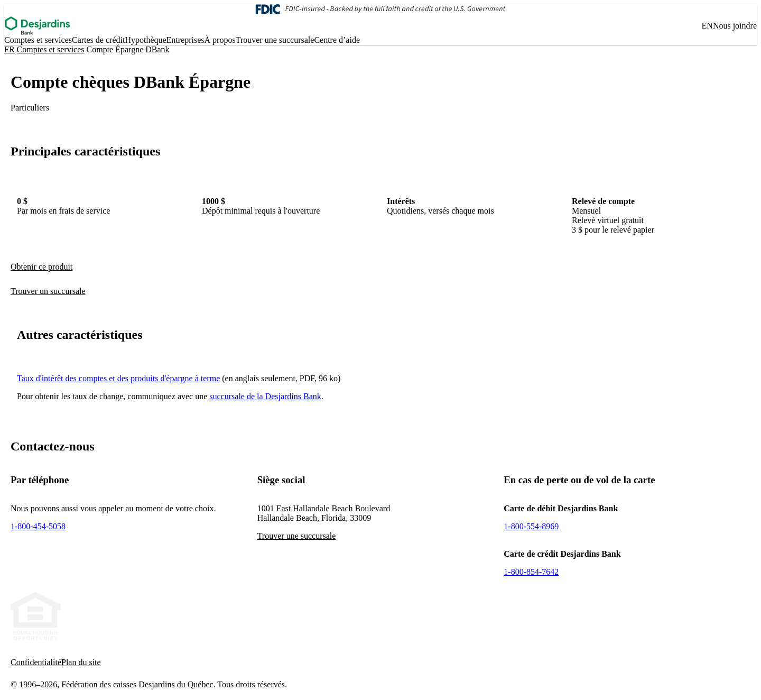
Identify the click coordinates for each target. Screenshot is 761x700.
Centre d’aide (337, 40)
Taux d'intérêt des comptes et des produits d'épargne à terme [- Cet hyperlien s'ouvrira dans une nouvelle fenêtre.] (118, 378)
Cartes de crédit (98, 40)
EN (707, 26)
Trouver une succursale (275, 40)
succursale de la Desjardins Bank (265, 396)
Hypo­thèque (145, 40)
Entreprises (185, 40)
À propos (220, 40)
